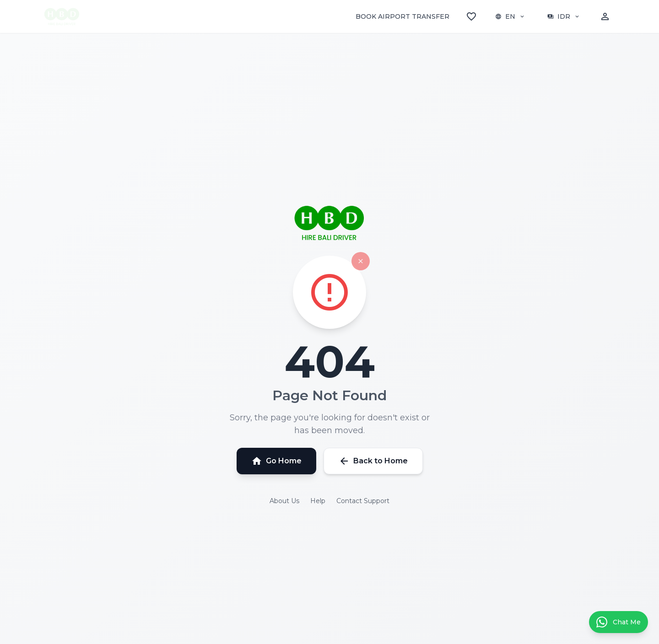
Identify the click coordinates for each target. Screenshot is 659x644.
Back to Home (373, 461)
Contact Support (363, 501)
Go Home (276, 461)
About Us (284, 501)
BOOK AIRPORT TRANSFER (402, 16)
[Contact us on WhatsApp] (618, 622)
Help (318, 501)
